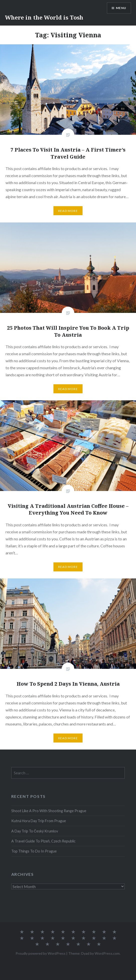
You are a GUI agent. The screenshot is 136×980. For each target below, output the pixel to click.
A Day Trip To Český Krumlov (35, 831)
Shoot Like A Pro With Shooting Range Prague (49, 811)
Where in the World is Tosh (44, 17)
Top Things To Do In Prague (34, 851)
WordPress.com (107, 953)
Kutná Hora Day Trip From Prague (39, 821)
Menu (121, 8)
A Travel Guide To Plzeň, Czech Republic (43, 841)
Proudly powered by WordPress (41, 953)
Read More (68, 211)
